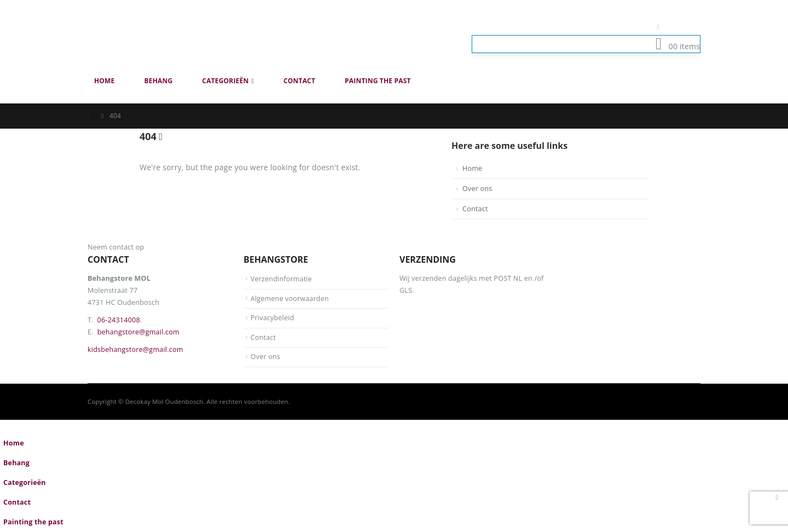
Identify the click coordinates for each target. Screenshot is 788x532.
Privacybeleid (273, 318)
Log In (683, 26)
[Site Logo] (170, 35)
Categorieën (225, 81)
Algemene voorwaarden (290, 299)
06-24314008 (119, 320)
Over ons (477, 189)
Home (105, 81)
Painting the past (378, 81)
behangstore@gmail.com (138, 332)
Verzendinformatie (282, 279)
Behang (159, 81)
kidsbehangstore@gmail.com (135, 349)
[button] (694, 97)
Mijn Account (628, 26)
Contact (299, 81)
